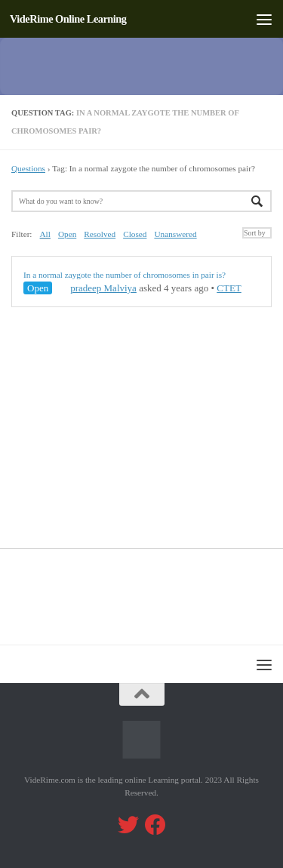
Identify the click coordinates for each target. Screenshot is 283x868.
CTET (229, 288)
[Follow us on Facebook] (155, 825)
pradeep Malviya (96, 288)
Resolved (100, 234)
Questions (28, 168)
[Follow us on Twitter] (128, 825)
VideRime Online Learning (68, 19)
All (45, 234)
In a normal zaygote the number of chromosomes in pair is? (125, 275)
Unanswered (175, 234)
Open (67, 234)
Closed (135, 234)
